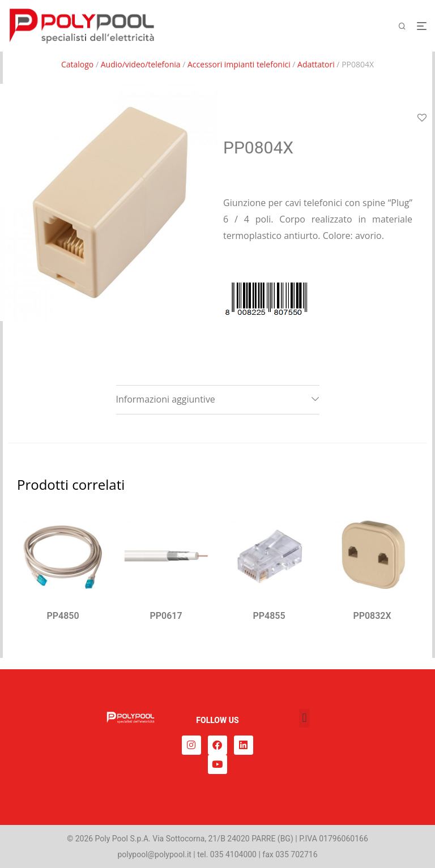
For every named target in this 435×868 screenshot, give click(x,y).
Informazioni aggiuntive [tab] (166, 399)
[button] (304, 718)
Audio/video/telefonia (141, 64)
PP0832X (372, 616)
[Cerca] (406, 26)
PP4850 (63, 616)
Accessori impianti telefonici (239, 64)
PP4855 (269, 616)
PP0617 (166, 616)
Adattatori (316, 64)
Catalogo (77, 64)
